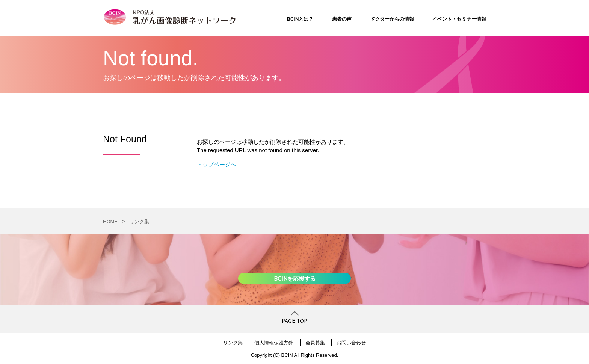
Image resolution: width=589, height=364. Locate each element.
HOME (110, 221)
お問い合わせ (351, 343)
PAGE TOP (294, 321)
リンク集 (139, 221)
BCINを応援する (295, 278)
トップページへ (217, 164)
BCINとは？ (300, 19)
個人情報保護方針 (274, 343)
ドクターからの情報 (392, 19)
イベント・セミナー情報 (459, 19)
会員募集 (315, 343)
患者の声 (342, 19)
